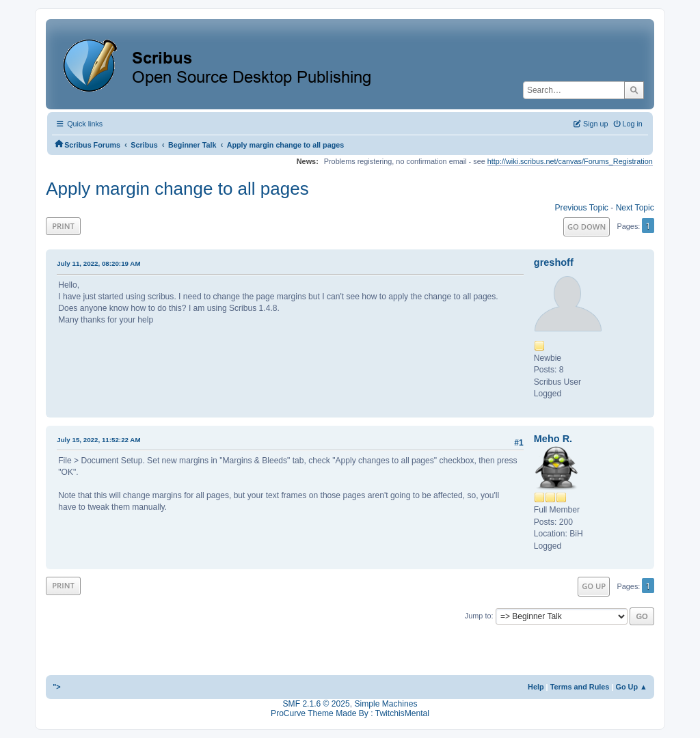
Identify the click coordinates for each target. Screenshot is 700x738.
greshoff (554, 262)
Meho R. (553, 439)
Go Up (594, 586)
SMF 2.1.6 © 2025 (317, 704)
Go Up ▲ (631, 687)
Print (63, 226)
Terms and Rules (580, 687)
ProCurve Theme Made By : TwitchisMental (350, 713)
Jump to (478, 616)
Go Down (587, 227)
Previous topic (582, 208)
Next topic (635, 208)
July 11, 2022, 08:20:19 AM (98, 263)
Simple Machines (386, 704)
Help (536, 687)
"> (57, 687)
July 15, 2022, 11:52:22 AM (98, 440)
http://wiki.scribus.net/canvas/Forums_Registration (570, 161)
